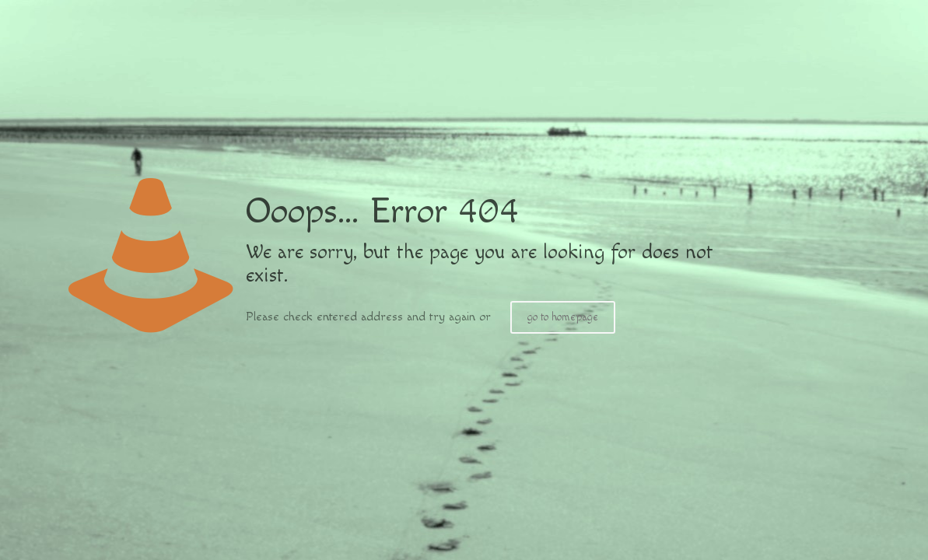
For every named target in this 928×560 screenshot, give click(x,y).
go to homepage (563, 317)
